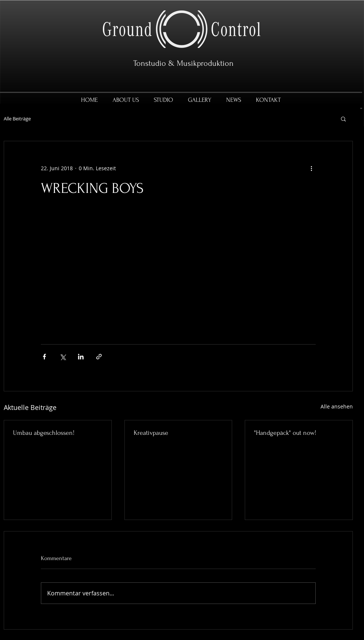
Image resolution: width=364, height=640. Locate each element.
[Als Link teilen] (99, 357)
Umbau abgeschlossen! (44, 433)
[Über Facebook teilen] (44, 357)
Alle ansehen (337, 406)
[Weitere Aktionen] (311, 168)
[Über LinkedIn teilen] (81, 357)
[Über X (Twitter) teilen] (63, 357)
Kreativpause (151, 433)
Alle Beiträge (17, 119)
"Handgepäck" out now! (285, 433)
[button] (343, 119)
